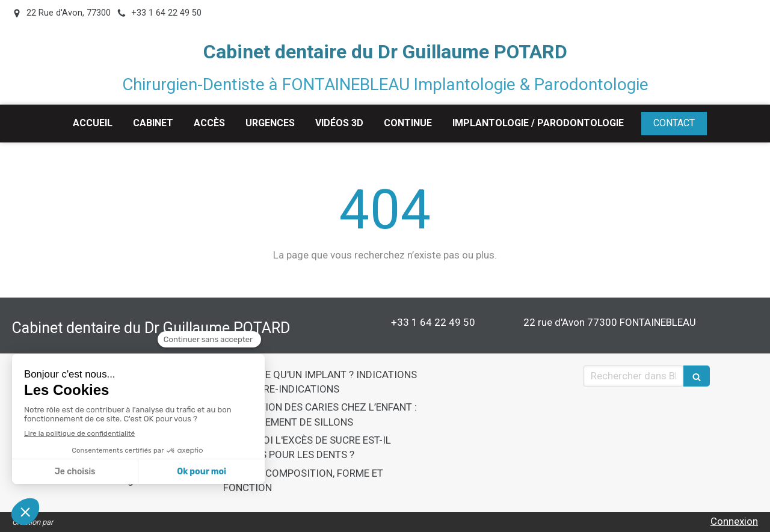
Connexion (734, 521)
